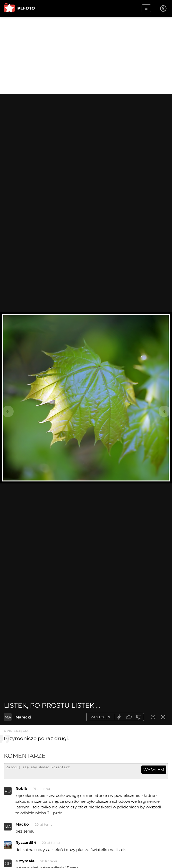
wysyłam (154, 770)
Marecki (23, 717)
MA (8, 717)
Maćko (22, 827)
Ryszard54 (26, 845)
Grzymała (25, 863)
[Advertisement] (86, 55)
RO (8, 793)
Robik (21, 791)
